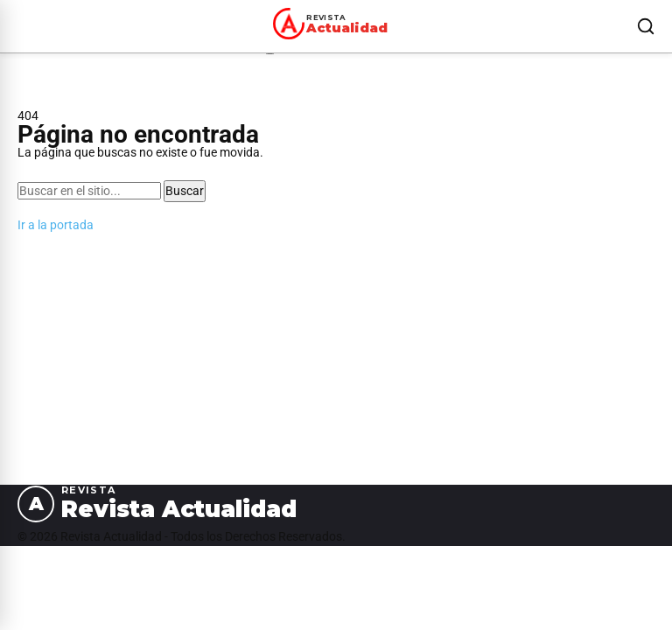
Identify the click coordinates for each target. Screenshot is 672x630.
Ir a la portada (56, 225)
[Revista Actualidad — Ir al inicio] (333, 24)
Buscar (185, 191)
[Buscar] (646, 26)
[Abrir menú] (21, 26)
